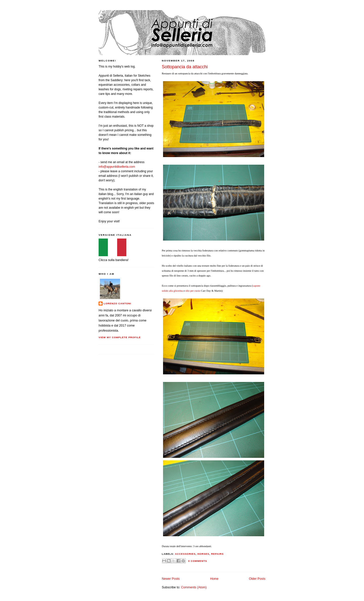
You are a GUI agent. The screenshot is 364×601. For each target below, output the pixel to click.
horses (203, 554)
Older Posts (257, 579)
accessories (185, 554)
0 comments (198, 561)
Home (214, 579)
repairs (217, 554)
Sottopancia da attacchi (185, 67)
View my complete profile (120, 337)
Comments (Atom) (194, 587)
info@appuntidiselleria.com (117, 167)
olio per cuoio (193, 291)
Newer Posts (171, 579)
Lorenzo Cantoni (117, 303)
